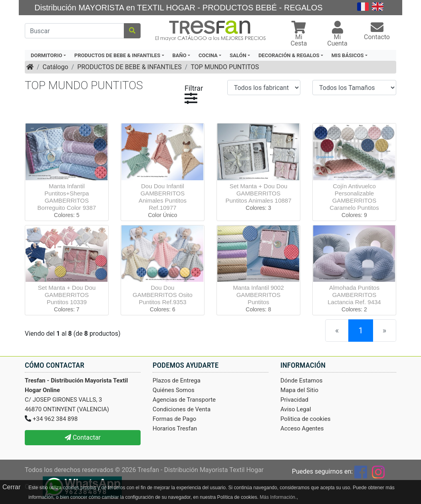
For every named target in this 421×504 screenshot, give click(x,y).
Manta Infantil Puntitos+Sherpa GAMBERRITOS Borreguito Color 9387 (67, 197)
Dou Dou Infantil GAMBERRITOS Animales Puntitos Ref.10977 (163, 197)
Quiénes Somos (174, 390)
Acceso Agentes (302, 428)
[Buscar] (74, 31)
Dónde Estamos (302, 380)
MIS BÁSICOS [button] (348, 55)
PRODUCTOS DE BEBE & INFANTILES (129, 67)
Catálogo (56, 67)
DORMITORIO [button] (47, 55)
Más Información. (278, 497)
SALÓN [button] (238, 55)
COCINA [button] (208, 55)
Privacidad (294, 400)
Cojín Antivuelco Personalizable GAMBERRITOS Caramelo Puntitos (354, 197)
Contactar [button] (83, 437)
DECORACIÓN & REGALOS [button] (289, 55)
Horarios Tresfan (175, 428)
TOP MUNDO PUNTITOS (225, 67)
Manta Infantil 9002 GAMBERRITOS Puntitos (258, 295)
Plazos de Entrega (177, 380)
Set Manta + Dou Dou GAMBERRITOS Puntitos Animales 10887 (258, 193)
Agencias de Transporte (184, 400)
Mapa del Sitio (299, 390)
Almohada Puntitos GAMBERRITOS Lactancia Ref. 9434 (354, 295)
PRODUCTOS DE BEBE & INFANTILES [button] (117, 55)
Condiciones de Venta (182, 409)
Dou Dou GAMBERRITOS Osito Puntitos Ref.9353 (163, 295)
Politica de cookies (306, 419)
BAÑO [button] (180, 55)
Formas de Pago (174, 419)
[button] (299, 35)
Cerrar (11, 487)
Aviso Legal (296, 409)
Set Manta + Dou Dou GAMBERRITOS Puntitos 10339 (67, 295)
